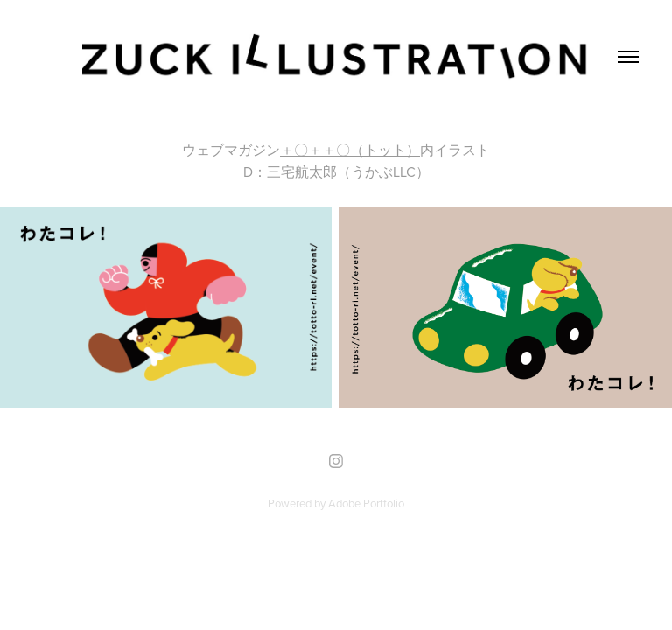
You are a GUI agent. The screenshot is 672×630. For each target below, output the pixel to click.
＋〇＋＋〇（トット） (350, 150)
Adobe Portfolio (366, 503)
